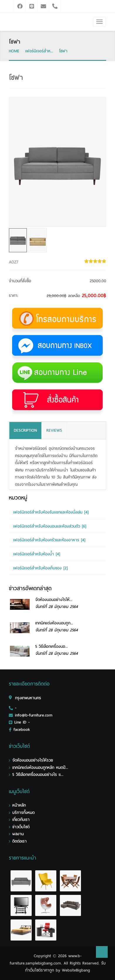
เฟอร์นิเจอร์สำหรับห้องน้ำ (37, 554)
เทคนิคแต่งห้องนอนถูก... (54, 623)
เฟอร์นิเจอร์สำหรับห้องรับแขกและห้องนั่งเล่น (51, 512)
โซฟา (63, 51)
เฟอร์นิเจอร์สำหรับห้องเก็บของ (40, 568)
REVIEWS (54, 430)
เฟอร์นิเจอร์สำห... (39, 51)
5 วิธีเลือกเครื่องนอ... (51, 646)
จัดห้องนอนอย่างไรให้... (54, 600)
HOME (14, 51)
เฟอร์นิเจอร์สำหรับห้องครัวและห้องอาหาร (49, 540)
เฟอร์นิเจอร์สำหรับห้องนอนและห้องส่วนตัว (50, 526)
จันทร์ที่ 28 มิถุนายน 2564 (56, 607)
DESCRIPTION (25, 430)
